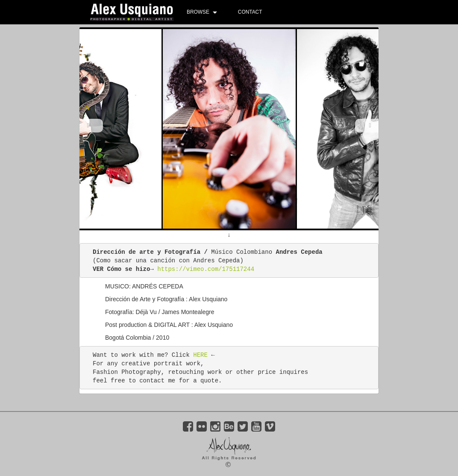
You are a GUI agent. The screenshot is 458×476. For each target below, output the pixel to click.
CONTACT (250, 12)
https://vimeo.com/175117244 (206, 269)
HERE (200, 355)
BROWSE (198, 12)
